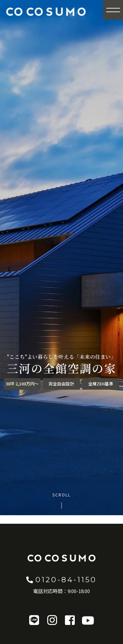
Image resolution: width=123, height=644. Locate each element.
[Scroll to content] (61, 500)
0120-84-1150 (61, 580)
